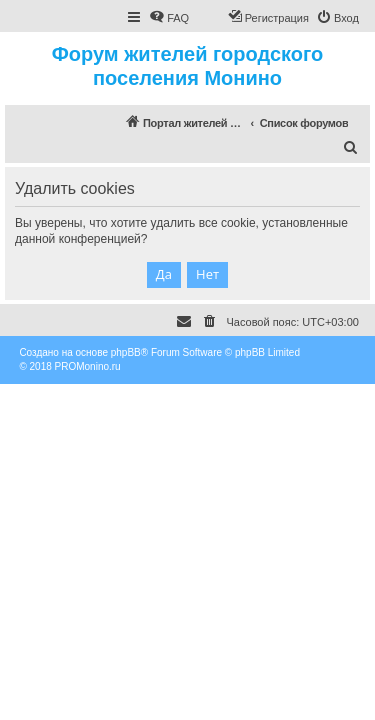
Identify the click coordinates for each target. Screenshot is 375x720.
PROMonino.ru (88, 366)
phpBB (126, 352)
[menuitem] (169, 18)
